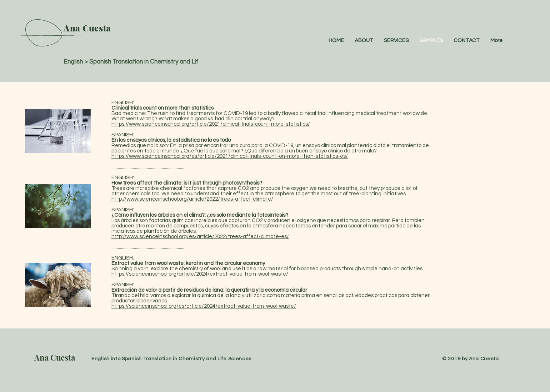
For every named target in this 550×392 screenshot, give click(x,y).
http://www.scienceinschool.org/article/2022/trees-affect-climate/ (192, 199)
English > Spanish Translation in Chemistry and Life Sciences (146, 62)
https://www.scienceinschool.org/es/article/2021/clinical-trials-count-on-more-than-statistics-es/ (230, 156)
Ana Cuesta (55, 357)
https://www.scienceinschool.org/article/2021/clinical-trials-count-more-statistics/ (211, 124)
